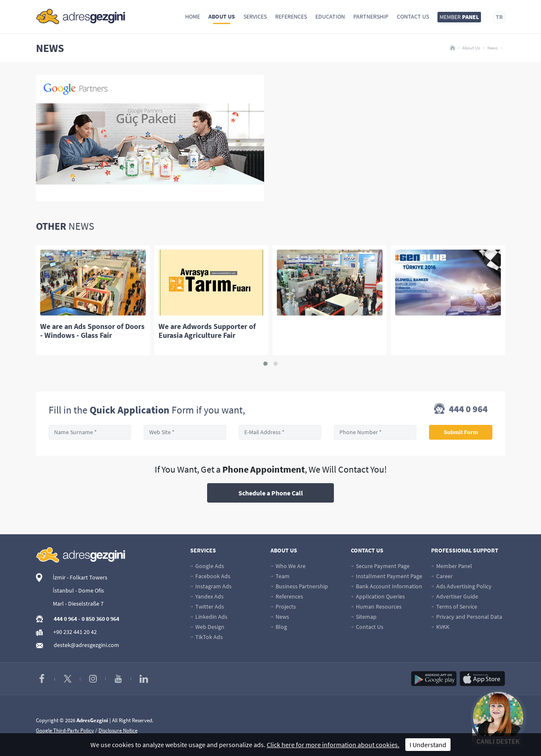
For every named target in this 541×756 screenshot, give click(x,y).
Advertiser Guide (455, 596)
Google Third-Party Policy (65, 730)
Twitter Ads (207, 606)
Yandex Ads (207, 596)
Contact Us (413, 16)
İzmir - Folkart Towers (80, 577)
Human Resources (376, 606)
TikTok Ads (206, 637)
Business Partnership (299, 586)
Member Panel (452, 566)
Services (255, 16)
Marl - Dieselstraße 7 (78, 604)
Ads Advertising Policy (461, 586)
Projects (283, 606)
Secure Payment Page (380, 566)
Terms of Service (454, 606)
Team (280, 576)
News (493, 48)
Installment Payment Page (387, 576)
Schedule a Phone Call (271, 493)
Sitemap (364, 617)
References (291, 16)
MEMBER (459, 17)
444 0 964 (461, 410)
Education (330, 16)
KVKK (440, 627)
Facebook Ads (210, 576)
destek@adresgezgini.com (86, 645)
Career (442, 576)
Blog (279, 627)
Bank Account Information (387, 586)
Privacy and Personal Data (467, 617)
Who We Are (288, 566)
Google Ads (207, 566)
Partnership (371, 16)
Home (193, 16)
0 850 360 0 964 (100, 619)
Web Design (207, 627)
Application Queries (378, 596)
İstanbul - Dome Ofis (78, 590)
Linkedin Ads (209, 617)
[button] (265, 364)
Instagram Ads (211, 586)
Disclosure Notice (118, 730)
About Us (222, 16)
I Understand (428, 745)
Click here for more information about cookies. (333, 745)
